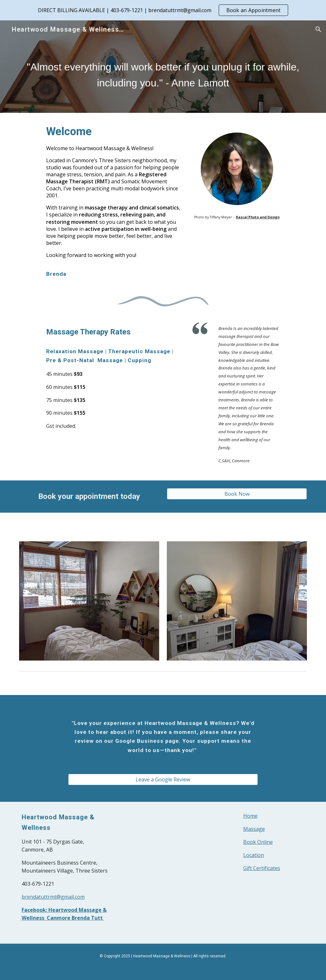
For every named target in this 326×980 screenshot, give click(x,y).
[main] (163, 76)
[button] (318, 29)
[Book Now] (237, 494)
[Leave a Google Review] (163, 779)
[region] (163, 10)
